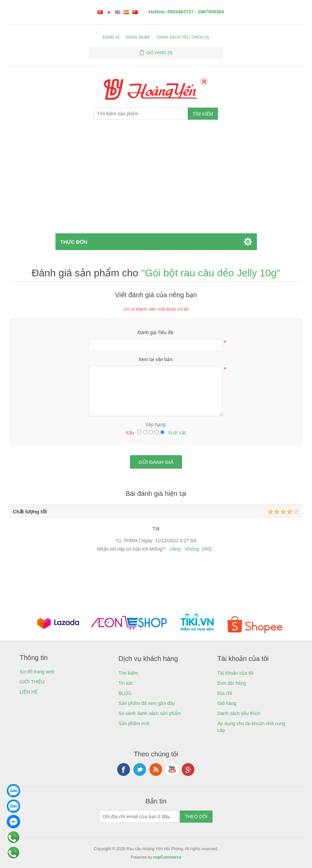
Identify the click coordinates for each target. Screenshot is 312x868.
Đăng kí (111, 37)
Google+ (188, 770)
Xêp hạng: (156, 425)
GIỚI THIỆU (32, 682)
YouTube (172, 770)
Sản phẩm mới (134, 723)
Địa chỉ (225, 693)
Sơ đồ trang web (37, 672)
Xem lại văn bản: (156, 359)
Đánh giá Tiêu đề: (156, 332)
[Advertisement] (156, 183)
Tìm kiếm (128, 673)
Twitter (140, 770)
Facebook (124, 770)
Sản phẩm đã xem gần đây (147, 703)
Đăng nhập (138, 37)
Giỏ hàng (227, 703)
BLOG (125, 693)
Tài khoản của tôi (235, 673)
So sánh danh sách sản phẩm (150, 713)
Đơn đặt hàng (232, 683)
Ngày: (148, 541)
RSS (156, 770)
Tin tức (126, 683)
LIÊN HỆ (29, 692)
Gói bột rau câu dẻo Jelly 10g (211, 273)
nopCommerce (167, 857)
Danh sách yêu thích (239, 713)
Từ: (119, 541)
